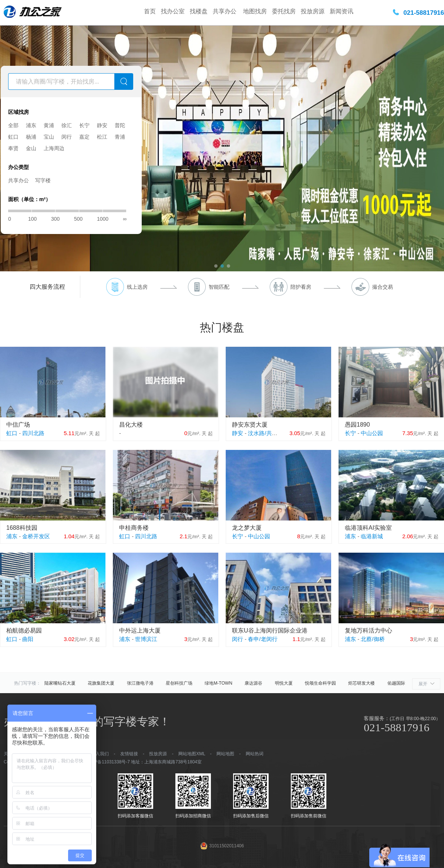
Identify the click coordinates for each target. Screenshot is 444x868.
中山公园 (372, 433)
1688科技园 (22, 528)
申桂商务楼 (134, 528)
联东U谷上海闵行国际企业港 (270, 630)
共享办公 (225, 11)
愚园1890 (357, 425)
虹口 (13, 137)
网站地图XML (192, 754)
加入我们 (100, 754)
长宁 (84, 125)
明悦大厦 (284, 683)
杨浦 (31, 137)
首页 (150, 11)
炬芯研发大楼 (361, 683)
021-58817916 (424, 13)
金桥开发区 (36, 536)
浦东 (31, 125)
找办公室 (173, 11)
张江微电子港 (140, 683)
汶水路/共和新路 (268, 433)
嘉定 (84, 137)
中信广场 (18, 425)
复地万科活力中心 (369, 630)
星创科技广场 (179, 683)
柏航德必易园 (24, 630)
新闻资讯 (342, 11)
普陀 (120, 125)
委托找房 (284, 11)
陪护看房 (301, 287)
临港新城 (372, 536)
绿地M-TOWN (218, 683)
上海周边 (54, 148)
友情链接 (129, 754)
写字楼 (43, 180)
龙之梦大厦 (247, 528)
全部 (13, 125)
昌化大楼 (131, 425)
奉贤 (13, 148)
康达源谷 (253, 683)
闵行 (67, 137)
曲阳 (28, 639)
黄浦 (49, 125)
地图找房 (255, 11)
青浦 (120, 137)
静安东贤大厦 (250, 425)
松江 (102, 137)
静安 (102, 125)
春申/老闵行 (263, 639)
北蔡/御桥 (373, 639)
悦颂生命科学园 (320, 683)
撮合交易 (383, 287)
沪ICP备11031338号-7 (108, 762)
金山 (31, 148)
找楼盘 (199, 11)
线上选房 (137, 287)
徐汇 (67, 125)
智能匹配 (219, 287)
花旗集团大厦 (101, 683)
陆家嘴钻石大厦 (60, 683)
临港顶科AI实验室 (368, 528)
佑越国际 (396, 683)
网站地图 (225, 754)
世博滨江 (146, 639)
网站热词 (255, 754)
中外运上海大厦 (140, 630)
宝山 (49, 137)
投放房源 (313, 11)
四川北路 (33, 433)
